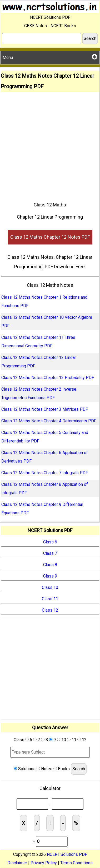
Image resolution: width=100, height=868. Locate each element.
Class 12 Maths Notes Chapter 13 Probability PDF (48, 378)
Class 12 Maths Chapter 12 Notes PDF (50, 237)
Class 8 (50, 565)
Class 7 (50, 553)
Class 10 (50, 587)
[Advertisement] (50, 145)
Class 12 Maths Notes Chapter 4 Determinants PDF (49, 421)
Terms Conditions (76, 863)
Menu (50, 57)
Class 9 (50, 576)
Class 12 (50, 610)
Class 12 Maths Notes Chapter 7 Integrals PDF (45, 473)
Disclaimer (17, 863)
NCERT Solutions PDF (67, 854)
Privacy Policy (44, 863)
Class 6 (50, 542)
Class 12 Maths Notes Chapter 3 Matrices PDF (45, 409)
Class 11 (50, 599)
